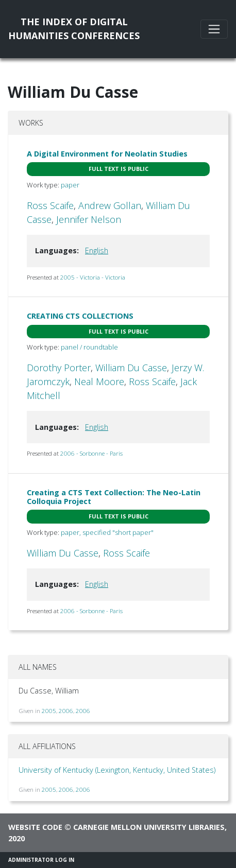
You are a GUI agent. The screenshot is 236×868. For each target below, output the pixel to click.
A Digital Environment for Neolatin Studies (107, 154)
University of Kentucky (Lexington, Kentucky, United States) (117, 770)
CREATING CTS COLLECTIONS (80, 316)
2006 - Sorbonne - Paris (91, 453)
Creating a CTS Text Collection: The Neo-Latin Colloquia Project (114, 497)
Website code (35, 827)
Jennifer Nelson (89, 219)
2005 (49, 711)
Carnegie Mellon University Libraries (149, 827)
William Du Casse (131, 368)
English (97, 250)
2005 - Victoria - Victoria (93, 277)
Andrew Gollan (110, 205)
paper (70, 185)
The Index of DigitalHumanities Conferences (74, 29)
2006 (66, 711)
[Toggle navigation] (214, 29)
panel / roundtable (89, 347)
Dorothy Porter (59, 368)
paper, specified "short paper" (107, 532)
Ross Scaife (50, 205)
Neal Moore (99, 381)
